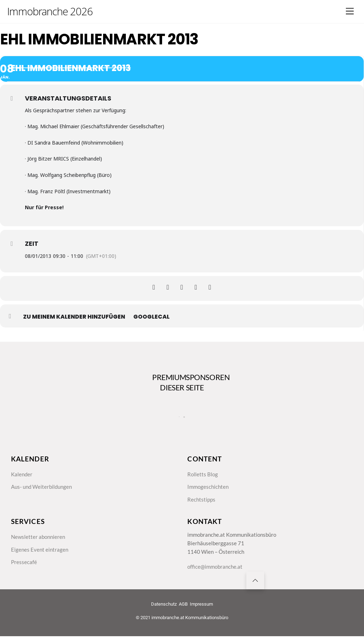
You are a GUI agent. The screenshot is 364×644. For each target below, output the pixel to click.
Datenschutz (164, 615)
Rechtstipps (202, 505)
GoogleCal (151, 317)
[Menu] (350, 11)
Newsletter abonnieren (39, 544)
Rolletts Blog (203, 478)
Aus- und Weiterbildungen (44, 492)
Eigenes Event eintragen (40, 557)
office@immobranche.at (216, 575)
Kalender (22, 478)
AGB (183, 615)
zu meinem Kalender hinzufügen (74, 317)
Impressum (201, 615)
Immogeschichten (209, 492)
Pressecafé (24, 570)
